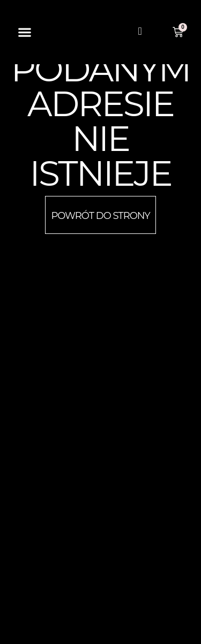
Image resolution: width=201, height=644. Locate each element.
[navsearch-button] (140, 32)
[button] (25, 32)
